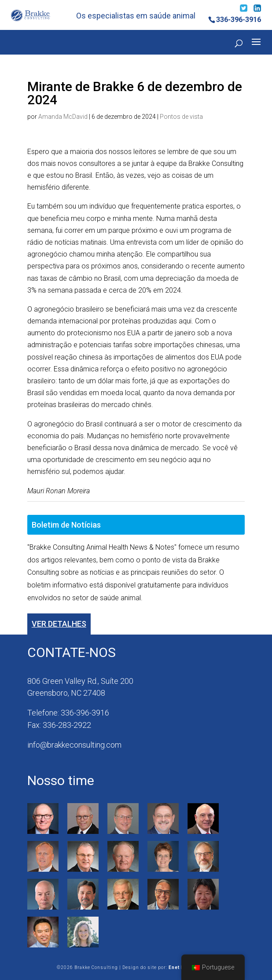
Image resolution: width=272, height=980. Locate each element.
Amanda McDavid (63, 117)
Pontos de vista (181, 117)
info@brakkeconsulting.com (74, 745)
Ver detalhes (59, 624)
